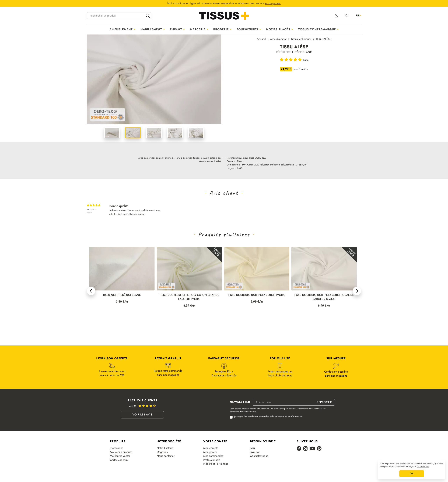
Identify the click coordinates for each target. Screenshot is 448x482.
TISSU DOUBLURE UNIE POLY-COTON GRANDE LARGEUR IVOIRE (257, 297)
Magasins (162, 452)
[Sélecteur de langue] (358, 16)
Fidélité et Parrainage (216, 464)
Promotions (116, 448)
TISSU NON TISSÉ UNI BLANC (189, 295)
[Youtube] (312, 449)
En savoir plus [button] (423, 467)
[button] (91, 291)
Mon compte (211, 448)
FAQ (253, 448)
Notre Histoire (165, 448)
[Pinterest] (319, 449)
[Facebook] (299, 449)
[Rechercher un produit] (119, 16)
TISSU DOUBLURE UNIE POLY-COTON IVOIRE (324, 295)
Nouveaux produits (121, 452)
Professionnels (212, 460)
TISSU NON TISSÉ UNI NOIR (122, 295)
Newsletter (240, 402)
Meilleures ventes (120, 456)
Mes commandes (213, 456)
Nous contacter (166, 456)
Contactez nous (259, 456)
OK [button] (412, 474)
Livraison (255, 452)
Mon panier (210, 452)
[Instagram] (305, 449)
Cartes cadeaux (119, 460)
